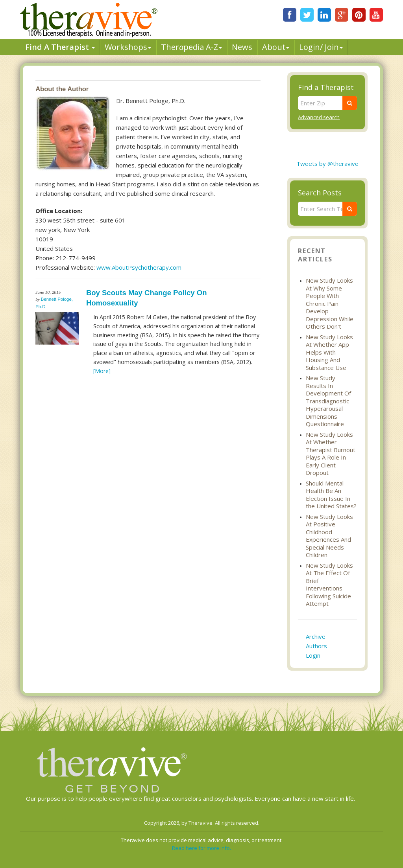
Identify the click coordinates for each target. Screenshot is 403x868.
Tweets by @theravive (327, 164)
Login (313, 655)
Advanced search (319, 117)
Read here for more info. (201, 848)
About (276, 47)
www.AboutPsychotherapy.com (139, 267)
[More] (102, 371)
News (242, 47)
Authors (316, 646)
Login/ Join (321, 47)
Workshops (128, 47)
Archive (316, 636)
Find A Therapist (60, 47)
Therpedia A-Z (191, 47)
